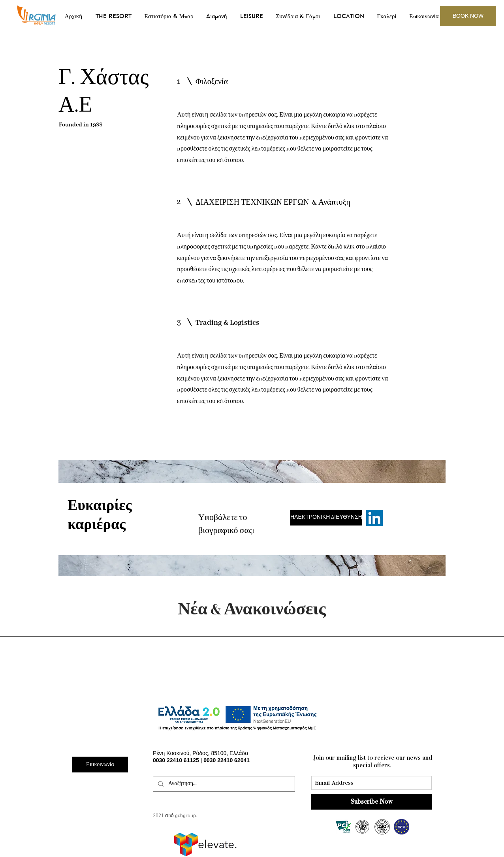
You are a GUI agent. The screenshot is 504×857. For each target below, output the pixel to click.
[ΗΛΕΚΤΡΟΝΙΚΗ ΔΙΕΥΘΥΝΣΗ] (326, 518)
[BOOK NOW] (468, 16)
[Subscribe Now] (371, 802)
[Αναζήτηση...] (223, 784)
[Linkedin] (374, 518)
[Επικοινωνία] (100, 765)
